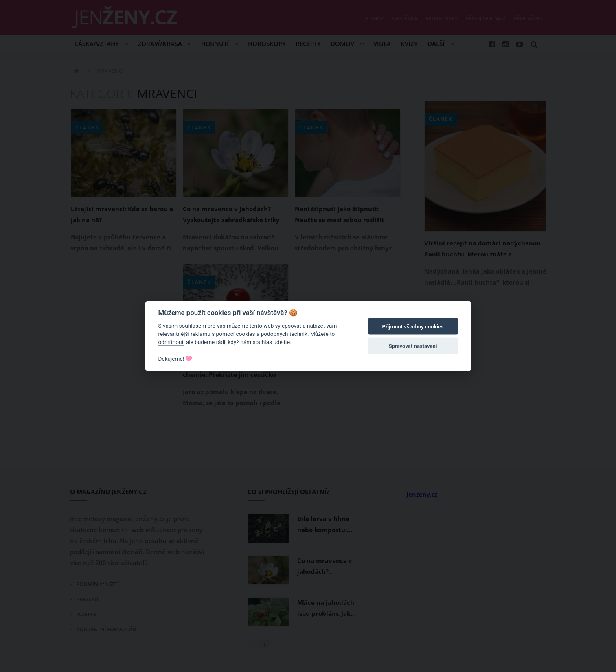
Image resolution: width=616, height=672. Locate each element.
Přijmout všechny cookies (413, 327)
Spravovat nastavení (413, 346)
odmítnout (171, 342)
